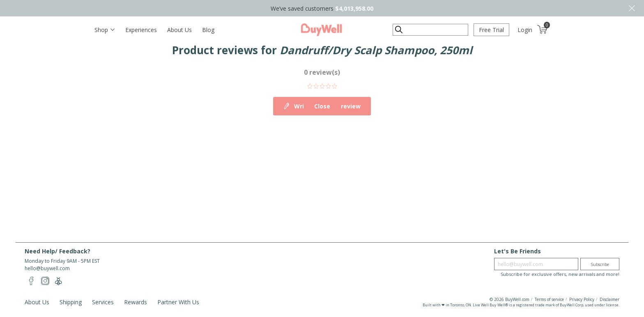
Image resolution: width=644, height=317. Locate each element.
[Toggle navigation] (105, 30)
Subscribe (600, 264)
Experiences (141, 30)
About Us (179, 30)
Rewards (136, 302)
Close (632, 8)
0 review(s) (322, 72)
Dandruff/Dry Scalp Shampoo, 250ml (376, 50)
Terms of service (549, 299)
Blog (208, 30)
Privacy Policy (582, 299)
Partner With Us (178, 302)
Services (103, 302)
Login (525, 30)
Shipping (71, 302)
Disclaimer (609, 299)
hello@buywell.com (47, 268)
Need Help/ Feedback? (57, 251)
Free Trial (491, 30)
